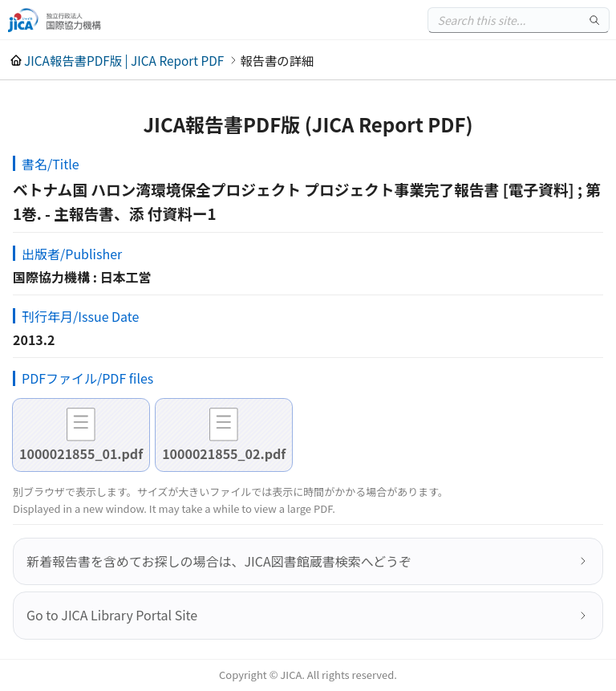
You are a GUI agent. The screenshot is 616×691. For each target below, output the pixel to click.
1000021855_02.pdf (224, 453)
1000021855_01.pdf (81, 453)
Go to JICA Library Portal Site (112, 615)
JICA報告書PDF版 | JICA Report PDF (124, 60)
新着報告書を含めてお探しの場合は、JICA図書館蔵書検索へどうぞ (219, 561)
